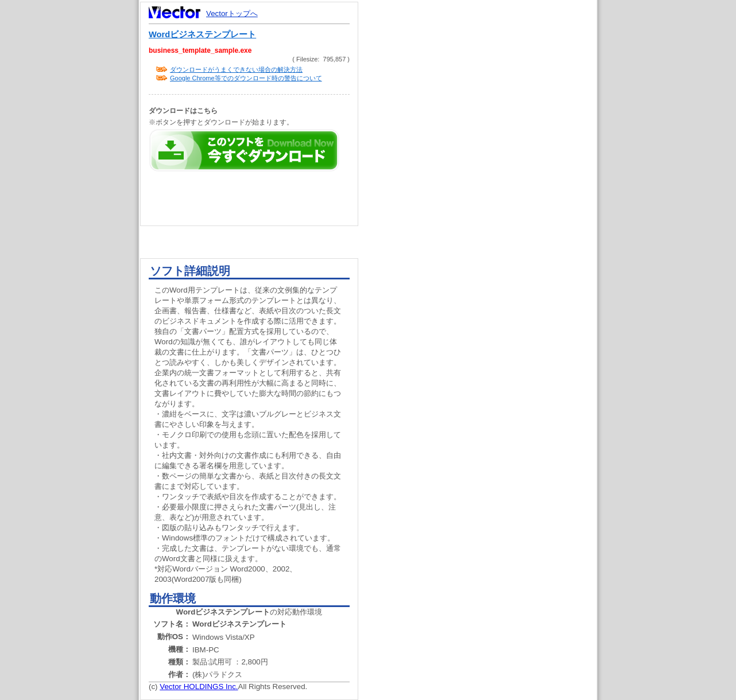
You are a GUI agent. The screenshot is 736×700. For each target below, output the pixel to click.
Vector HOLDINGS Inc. (199, 687)
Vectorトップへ (232, 13)
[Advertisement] (487, 218)
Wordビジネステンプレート (202, 34)
